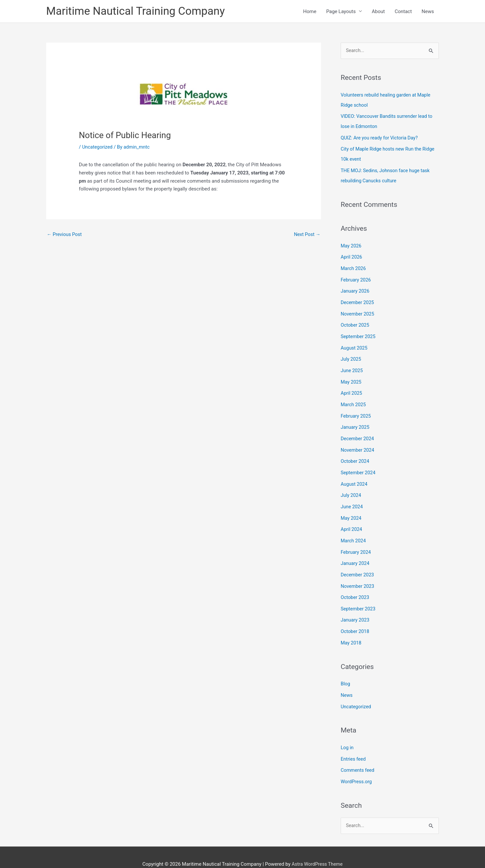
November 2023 (358, 576)
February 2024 (356, 543)
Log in (347, 734)
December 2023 (358, 565)
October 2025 (355, 322)
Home (310, 12)
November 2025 (358, 311)
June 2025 (352, 366)
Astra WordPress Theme (317, 850)
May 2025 (351, 377)
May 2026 (351, 244)
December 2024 (358, 432)
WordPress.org (357, 768)
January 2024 (356, 553)
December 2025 (358, 299)
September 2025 (359, 333)
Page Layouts (341, 12)
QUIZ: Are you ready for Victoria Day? (381, 138)
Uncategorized (98, 148)
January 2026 (356, 288)
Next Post (307, 236)
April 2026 (352, 255)
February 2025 (356, 410)
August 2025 (355, 344)
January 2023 (356, 609)
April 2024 (352, 520)
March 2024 (354, 532)
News (428, 12)
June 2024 (352, 498)
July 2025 (351, 355)
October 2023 (355, 587)
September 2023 (359, 598)
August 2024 (355, 476)
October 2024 (355, 454)
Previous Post (65, 236)
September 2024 (359, 465)
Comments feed (358, 757)
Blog (346, 672)
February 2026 (356, 278)
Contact (403, 12)
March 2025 (354, 399)
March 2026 (354, 266)
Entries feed (354, 746)
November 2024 (358, 443)
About (378, 12)
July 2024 (351, 487)
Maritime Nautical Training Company (139, 12)
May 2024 (351, 509)
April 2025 (352, 388)
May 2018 (351, 631)
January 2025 (356, 421)
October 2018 (355, 620)
